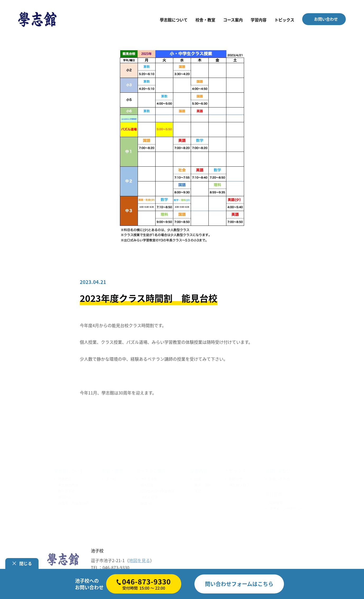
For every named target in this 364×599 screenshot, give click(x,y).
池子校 (111, 478)
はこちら (239, 584)
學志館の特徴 (68, 484)
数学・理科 (203, 484)
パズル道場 (149, 496)
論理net (146, 502)
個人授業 (147, 484)
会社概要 (276, 502)
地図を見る (139, 560)
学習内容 (199, 470)
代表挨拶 (65, 478)
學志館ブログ (239, 484)
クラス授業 (149, 478)
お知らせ (236, 478)
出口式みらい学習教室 (157, 490)
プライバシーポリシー (286, 508)
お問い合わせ (279, 478)
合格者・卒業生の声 (73, 502)
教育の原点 (66, 490)
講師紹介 (65, 496)
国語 (198, 478)
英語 (198, 490)
